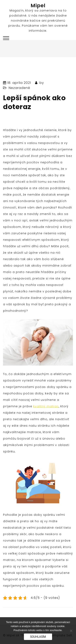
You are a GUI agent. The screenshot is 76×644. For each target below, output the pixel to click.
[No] (71, 631)
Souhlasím (38, 637)
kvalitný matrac (46, 406)
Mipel (38, 6)
